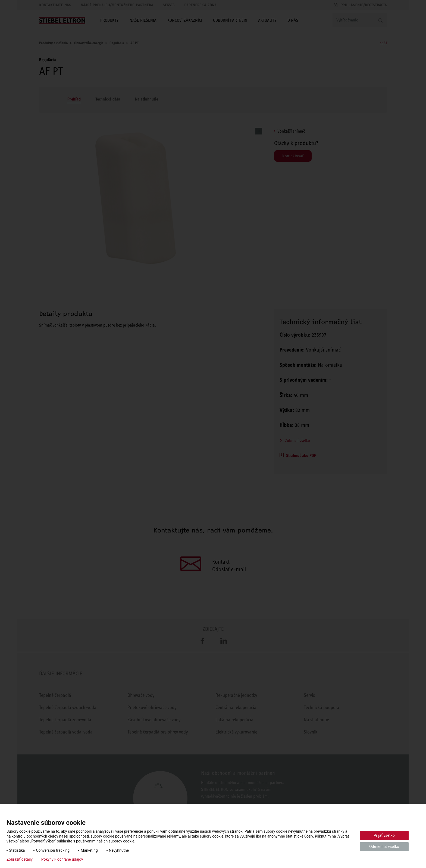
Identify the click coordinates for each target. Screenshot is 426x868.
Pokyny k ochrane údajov (62, 859)
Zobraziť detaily (20, 859)
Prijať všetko (384, 835)
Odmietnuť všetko (384, 847)
